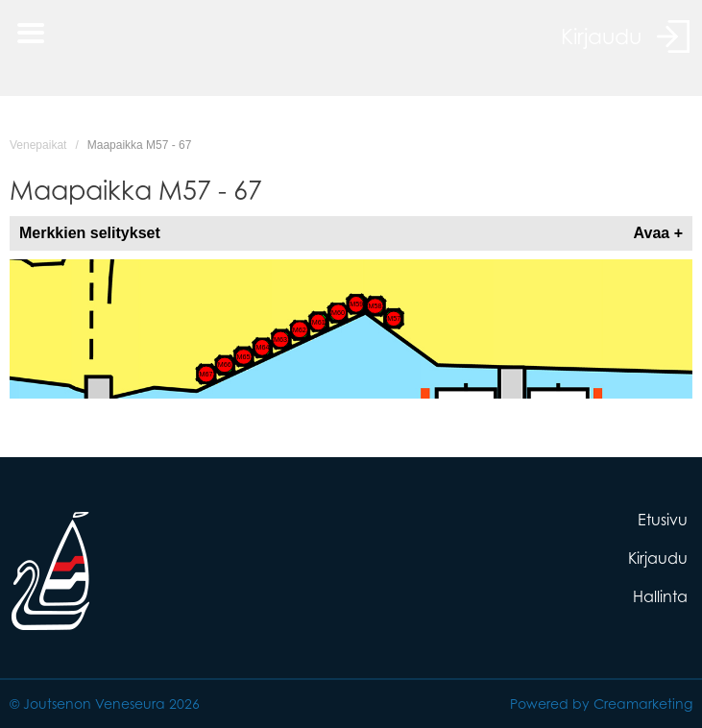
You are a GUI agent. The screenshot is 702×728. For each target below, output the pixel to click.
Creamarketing (643, 704)
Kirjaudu (658, 558)
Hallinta (660, 596)
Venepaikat (38, 145)
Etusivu (663, 520)
